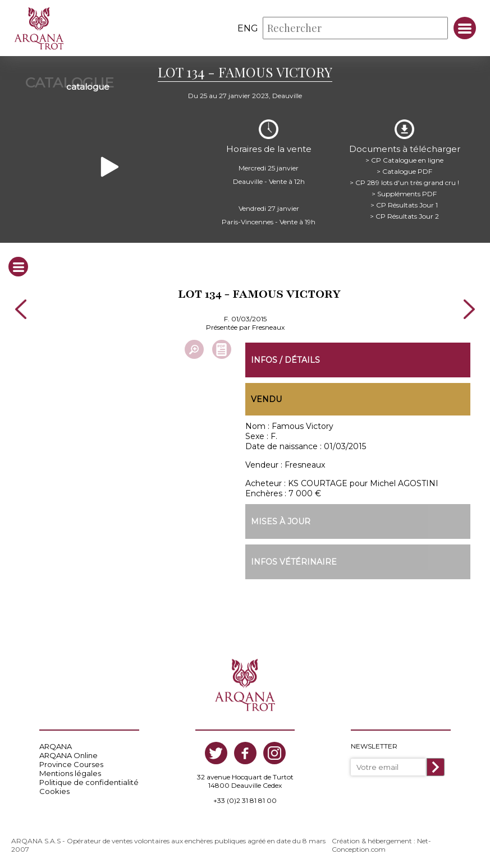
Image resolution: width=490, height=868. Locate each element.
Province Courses (71, 764)
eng (248, 28)
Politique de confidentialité (89, 782)
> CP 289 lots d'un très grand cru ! (404, 182)
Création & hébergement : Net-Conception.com (381, 845)
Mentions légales (70, 773)
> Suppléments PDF (404, 193)
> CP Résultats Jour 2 (404, 216)
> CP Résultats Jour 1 (404, 204)
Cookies (54, 791)
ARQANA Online (68, 755)
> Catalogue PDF (404, 171)
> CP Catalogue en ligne (404, 160)
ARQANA (56, 746)
